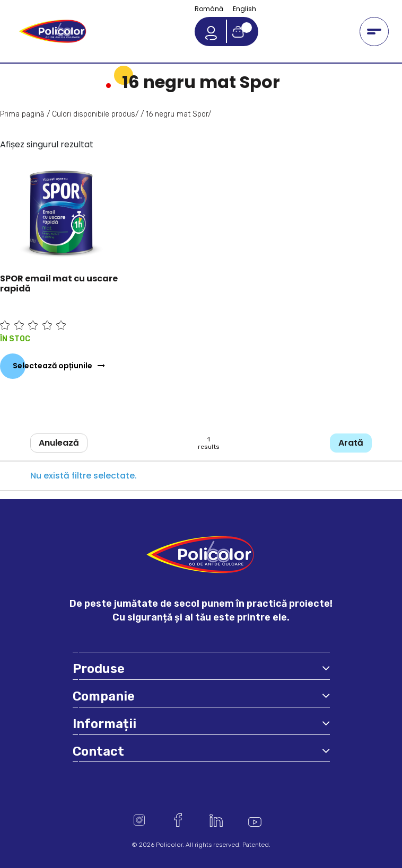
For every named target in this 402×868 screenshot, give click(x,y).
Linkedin (216, 820)
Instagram (139, 820)
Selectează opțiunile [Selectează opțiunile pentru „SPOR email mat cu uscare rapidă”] (53, 366)
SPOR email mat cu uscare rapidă (59, 284)
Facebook (178, 820)
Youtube (255, 820)
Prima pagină (22, 114)
